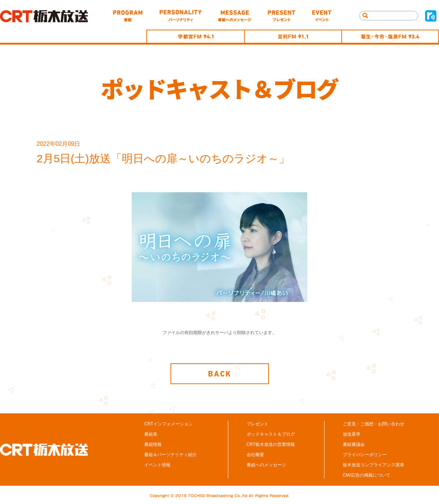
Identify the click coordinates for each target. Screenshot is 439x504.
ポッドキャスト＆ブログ (271, 435)
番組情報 (153, 445)
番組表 (151, 435)
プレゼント (258, 425)
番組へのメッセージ (266, 466)
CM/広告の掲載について (367, 476)
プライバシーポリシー (365, 455)
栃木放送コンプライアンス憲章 (374, 466)
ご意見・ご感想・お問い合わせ (374, 425)
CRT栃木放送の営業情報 (271, 445)
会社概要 (255, 455)
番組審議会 (354, 445)
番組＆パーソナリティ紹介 (170, 455)
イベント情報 (157, 466)
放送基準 (352, 435)
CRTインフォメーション (168, 425)
